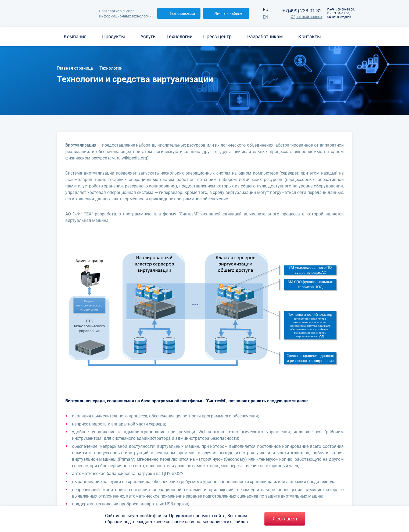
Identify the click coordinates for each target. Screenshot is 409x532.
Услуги (148, 36)
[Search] (352, 37)
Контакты (310, 36)
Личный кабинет (226, 13)
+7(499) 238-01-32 (302, 11)
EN (266, 17)
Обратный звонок (302, 17)
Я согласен (285, 519)
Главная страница (75, 68)
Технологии (179, 36)
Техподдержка (179, 13)
